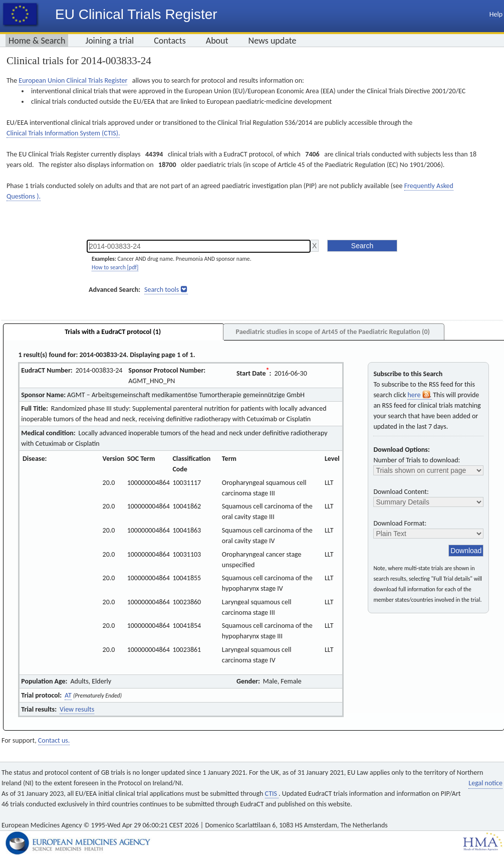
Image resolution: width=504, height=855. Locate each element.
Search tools (162, 290)
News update (273, 41)
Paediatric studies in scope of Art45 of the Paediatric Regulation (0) (332, 332)
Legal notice (485, 783)
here (419, 395)
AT (68, 695)
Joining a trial (109, 41)
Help (496, 14)
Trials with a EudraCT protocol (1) (113, 332)
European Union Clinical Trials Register (73, 80)
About (217, 41)
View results (77, 709)
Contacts (170, 41)
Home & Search (37, 41)
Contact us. (54, 740)
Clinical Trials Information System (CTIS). (63, 133)
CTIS (272, 794)
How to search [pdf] (115, 267)
